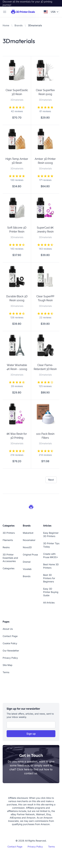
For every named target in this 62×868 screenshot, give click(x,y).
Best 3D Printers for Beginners (49, 578)
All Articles (49, 603)
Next (51, 480)
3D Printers (9, 533)
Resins (6, 547)
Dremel (27, 562)
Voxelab (27, 569)
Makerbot (28, 533)
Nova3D (27, 547)
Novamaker (29, 540)
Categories (9, 568)
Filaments (8, 540)
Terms (6, 672)
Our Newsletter (11, 651)
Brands (19, 25)
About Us (8, 629)
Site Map (8, 665)
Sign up (31, 734)
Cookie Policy (10, 643)
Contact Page (10, 636)
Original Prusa (30, 555)
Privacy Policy (10, 658)
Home (6, 25)
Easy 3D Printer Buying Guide (51, 592)
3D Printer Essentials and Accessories (10, 558)
